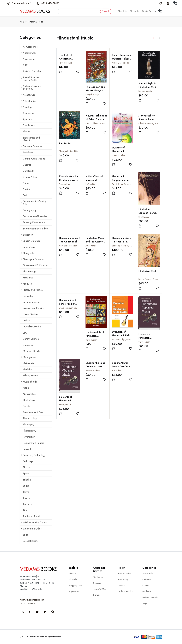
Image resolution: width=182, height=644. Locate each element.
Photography (29, 431)
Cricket (26, 183)
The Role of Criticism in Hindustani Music (68, 59)
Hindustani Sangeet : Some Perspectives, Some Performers (149, 215)
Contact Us (98, 577)
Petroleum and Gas (33, 412)
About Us (122, 11)
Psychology (29, 437)
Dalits (26, 195)
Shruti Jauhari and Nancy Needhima (75, 151)
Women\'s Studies (31, 529)
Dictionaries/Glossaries (35, 216)
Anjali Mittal (91, 246)
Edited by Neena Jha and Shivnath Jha (155, 123)
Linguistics (28, 345)
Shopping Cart (75, 586)
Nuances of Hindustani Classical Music (120, 151)
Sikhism (27, 467)
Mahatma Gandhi (32, 351)
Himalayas (28, 278)
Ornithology (29, 400)
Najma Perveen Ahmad (149, 279)
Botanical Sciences (32, 146)
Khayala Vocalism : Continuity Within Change (69, 180)
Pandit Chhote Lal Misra (96, 123)
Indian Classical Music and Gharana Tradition (96, 180)
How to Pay (123, 580)
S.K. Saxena (144, 217)
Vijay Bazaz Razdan (68, 246)
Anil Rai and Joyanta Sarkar (124, 340)
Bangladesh (29, 125)
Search (106, 11)
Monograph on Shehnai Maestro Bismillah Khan (148, 119)
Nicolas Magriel (145, 91)
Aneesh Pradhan (93, 371)
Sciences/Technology (33, 455)
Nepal (26, 388)
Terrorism (28, 504)
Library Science (31, 339)
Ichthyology (29, 296)
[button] (153, 38)
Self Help (28, 461)
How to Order (124, 574)
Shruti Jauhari (91, 340)
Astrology (27, 107)
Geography (28, 253)
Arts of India (28, 101)
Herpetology (29, 271)
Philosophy (28, 425)
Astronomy (28, 113)
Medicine (28, 369)
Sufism (26, 486)
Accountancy (29, 53)
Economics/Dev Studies (35, 229)
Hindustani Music (148, 271)
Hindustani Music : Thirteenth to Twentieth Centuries (122, 243)
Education (27, 235)
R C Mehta (90, 184)
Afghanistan (29, 59)
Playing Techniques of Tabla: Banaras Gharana (96, 119)
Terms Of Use (99, 589)
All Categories (30, 47)
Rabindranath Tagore (34, 443)
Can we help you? (19, 3)
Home (23, 22)
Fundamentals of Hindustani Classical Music (95, 336)
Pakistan (27, 406)
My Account (149, 11)
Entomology (29, 247)
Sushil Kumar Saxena (121, 184)
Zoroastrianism (30, 541)
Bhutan (26, 132)
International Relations (34, 308)
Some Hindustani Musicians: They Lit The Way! (122, 59)
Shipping (97, 583)
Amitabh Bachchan (32, 71)
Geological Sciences (33, 259)
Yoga (25, 535)
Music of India (29, 382)
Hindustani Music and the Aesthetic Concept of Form (95, 242)
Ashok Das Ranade (120, 63)
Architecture (28, 95)
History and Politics (32, 290)
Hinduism (27, 284)
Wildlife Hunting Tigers (34, 523)
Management (29, 357)
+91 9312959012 (48, 3)
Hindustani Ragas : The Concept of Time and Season (69, 242)
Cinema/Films (30, 177)
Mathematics (29, 363)
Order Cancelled (126, 591)
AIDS (26, 65)
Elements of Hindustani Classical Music (147, 338)
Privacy (97, 595)
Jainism (26, 320)
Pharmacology (30, 418)
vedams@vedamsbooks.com (32, 600)
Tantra (26, 492)
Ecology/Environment (34, 222)
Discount (122, 586)
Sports (26, 474)
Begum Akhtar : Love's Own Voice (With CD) (122, 367)
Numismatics (29, 394)
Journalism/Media (32, 327)
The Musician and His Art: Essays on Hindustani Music (95, 91)
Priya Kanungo (66, 63)
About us (73, 574)
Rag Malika (65, 144)
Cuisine (27, 189)
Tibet (25, 510)
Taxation (27, 498)
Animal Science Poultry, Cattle (30, 79)
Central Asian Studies (34, 159)
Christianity (28, 171)
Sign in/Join (74, 591)
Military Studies (31, 376)
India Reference (31, 302)
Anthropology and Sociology (31, 87)
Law (25, 333)
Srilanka (27, 480)
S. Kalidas (116, 371)
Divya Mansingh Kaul (68, 308)
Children (27, 165)
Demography (30, 210)
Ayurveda (28, 119)
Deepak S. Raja (92, 95)
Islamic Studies (30, 314)
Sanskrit (27, 449)
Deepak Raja (65, 184)
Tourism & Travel (31, 516)
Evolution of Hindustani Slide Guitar (121, 335)
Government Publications (36, 265)
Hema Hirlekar (119, 155)
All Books (134, 11)
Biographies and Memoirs (31, 139)
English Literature (31, 241)
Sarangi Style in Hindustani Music (148, 85)
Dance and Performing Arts (34, 203)
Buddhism (28, 153)
